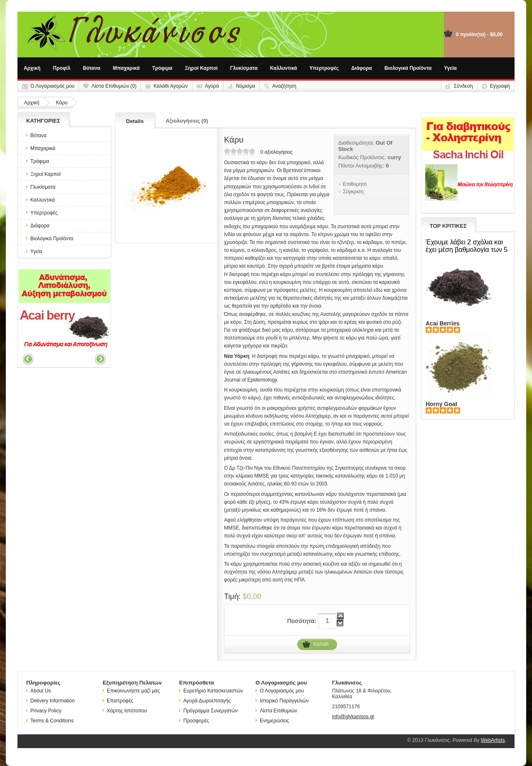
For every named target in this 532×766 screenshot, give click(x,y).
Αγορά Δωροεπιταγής (205, 701)
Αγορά (212, 86)
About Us (38, 691)
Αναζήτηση (284, 86)
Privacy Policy (44, 711)
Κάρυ (62, 103)
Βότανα (91, 68)
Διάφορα (362, 68)
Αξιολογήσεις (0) (187, 121)
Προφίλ (62, 68)
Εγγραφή (500, 86)
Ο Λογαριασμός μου (52, 86)
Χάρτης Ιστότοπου (125, 711)
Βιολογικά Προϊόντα (408, 68)
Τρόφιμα (162, 68)
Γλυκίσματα (244, 68)
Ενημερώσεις (272, 721)
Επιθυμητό (355, 184)
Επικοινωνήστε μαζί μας (131, 691)
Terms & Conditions (50, 721)
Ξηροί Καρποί (201, 68)
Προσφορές (194, 721)
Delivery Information (50, 701)
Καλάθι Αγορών (170, 86)
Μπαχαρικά (127, 68)
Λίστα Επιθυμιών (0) (114, 86)
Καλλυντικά (284, 68)
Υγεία (450, 68)
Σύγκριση (353, 192)
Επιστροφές (118, 701)
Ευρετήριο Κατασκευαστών (211, 691)
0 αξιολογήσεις (276, 152)
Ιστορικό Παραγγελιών (282, 701)
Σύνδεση (463, 86)
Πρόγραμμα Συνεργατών (208, 711)
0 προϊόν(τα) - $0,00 (479, 34)
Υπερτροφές (324, 68)
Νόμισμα (246, 86)
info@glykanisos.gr (353, 717)
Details (135, 121)
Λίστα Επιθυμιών (276, 711)
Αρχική (32, 68)
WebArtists (493, 740)
